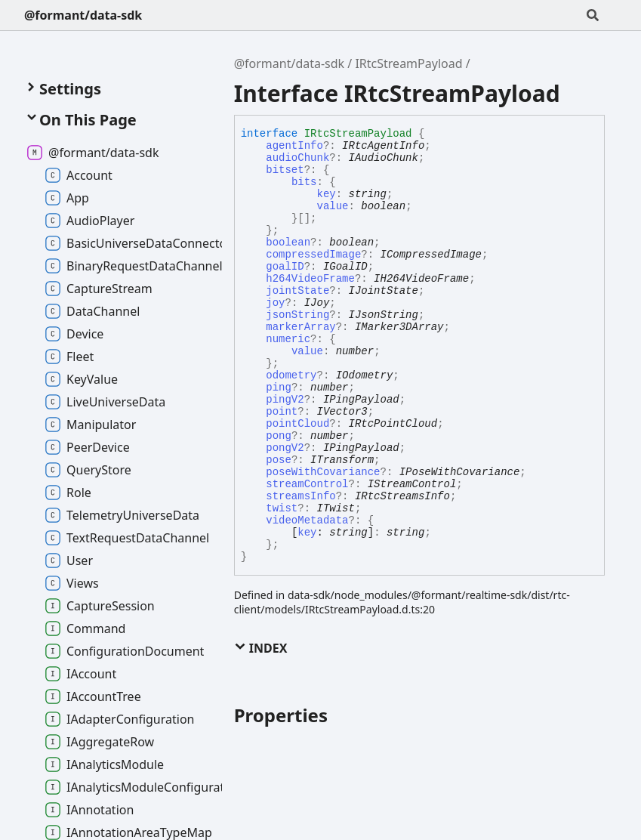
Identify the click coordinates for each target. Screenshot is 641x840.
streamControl (307, 484)
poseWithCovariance (323, 472)
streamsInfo (300, 496)
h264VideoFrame (310, 279)
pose (279, 460)
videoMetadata (307, 520)
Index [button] (261, 648)
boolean (288, 242)
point (282, 412)
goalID (285, 267)
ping (279, 388)
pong (279, 436)
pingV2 (285, 400)
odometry (291, 375)
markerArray (300, 327)
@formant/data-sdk (83, 15)
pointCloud (297, 424)
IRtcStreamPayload (408, 63)
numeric (288, 339)
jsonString (297, 315)
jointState (297, 291)
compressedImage (313, 255)
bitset (285, 170)
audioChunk (297, 158)
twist (282, 508)
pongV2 (285, 448)
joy (275, 303)
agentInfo (294, 146)
